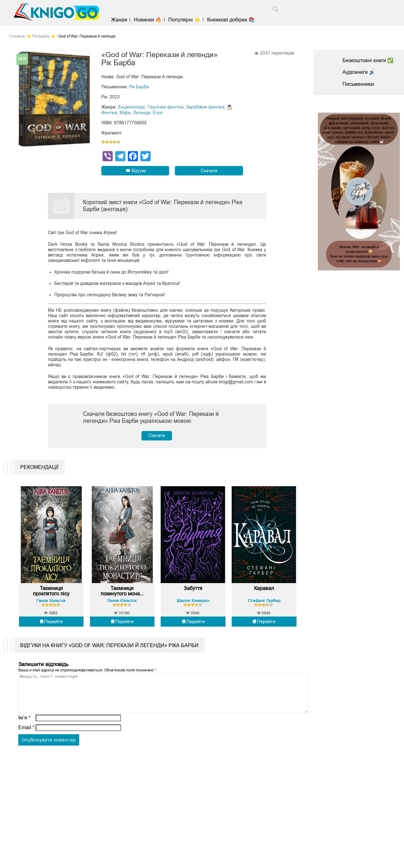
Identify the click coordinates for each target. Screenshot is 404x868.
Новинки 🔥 (149, 20)
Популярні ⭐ (186, 20)
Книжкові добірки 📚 (232, 20)
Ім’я (24, 729)
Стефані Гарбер (264, 604)
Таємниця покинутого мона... (122, 595)
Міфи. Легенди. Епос (141, 113)
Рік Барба (139, 87)
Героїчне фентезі (166, 107)
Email (26, 739)
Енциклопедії (132, 107)
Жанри (120, 20)
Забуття (193, 592)
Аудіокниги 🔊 (359, 72)
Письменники (358, 84)
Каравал (264, 592)
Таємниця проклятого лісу (51, 595)
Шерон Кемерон (193, 604)
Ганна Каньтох (51, 604)
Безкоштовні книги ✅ (368, 60)
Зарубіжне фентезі (205, 107)
